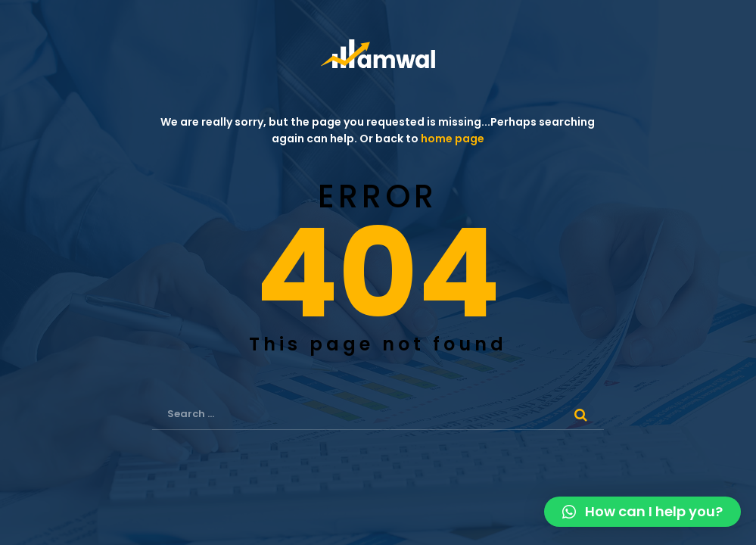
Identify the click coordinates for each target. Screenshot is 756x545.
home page (453, 139)
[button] (642, 512)
